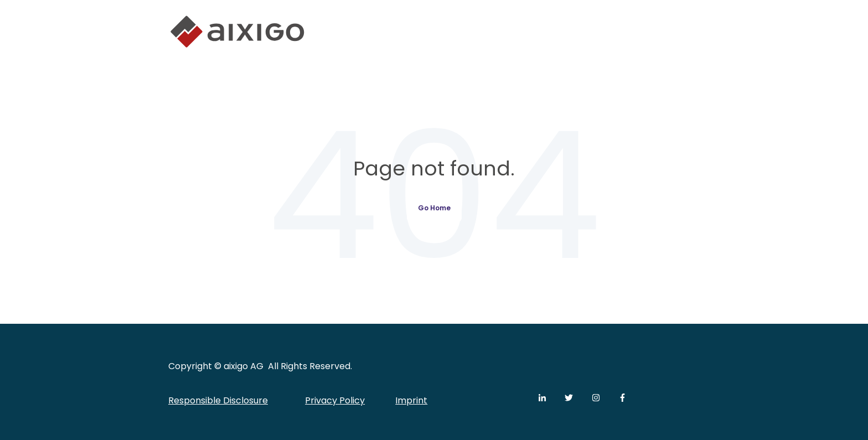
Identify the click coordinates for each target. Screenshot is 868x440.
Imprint (411, 400)
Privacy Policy (335, 400)
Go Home (434, 208)
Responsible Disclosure (218, 400)
